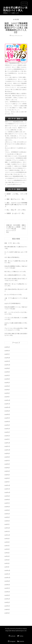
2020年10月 (7, 578)
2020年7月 (7, 588)
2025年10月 (7, 365)
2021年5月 (7, 553)
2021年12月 (7, 528)
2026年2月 (7, 351)
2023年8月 (7, 457)
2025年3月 (7, 390)
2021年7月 (7, 546)
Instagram (12, 641)
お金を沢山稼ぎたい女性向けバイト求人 (15, 9)
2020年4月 (7, 599)
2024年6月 (7, 422)
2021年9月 (7, 539)
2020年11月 (7, 574)
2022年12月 (7, 485)
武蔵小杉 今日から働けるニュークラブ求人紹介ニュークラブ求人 (11, 229)
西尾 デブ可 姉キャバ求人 (12, 243)
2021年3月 (7, 560)
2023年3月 (7, 475)
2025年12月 (7, 358)
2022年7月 (7, 503)
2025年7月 (7, 375)
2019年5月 (7, 613)
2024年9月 (7, 411)
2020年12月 (7, 571)
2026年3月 (7, 347)
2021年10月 (7, 535)
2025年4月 (7, 386)
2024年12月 (7, 400)
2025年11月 (7, 361)
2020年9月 (7, 581)
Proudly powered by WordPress (14, 629)
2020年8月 (7, 585)
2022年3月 (7, 517)
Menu (25, 4)
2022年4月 (7, 514)
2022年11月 (7, 489)
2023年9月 (7, 453)
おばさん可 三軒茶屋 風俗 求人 (13, 303)
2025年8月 (7, 372)
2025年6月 (7, 379)
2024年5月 (7, 425)
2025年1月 (7, 397)
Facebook (12, 636)
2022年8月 (7, 500)
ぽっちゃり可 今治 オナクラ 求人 (13, 295)
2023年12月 (7, 443)
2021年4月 (7, 556)
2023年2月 (7, 478)
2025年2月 (7, 393)
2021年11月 (7, 532)
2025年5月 (7, 383)
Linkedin (21, 641)
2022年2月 (7, 521)
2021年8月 (7, 542)
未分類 (17, 20)
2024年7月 (7, 418)
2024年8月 (7, 414)
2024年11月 (7, 404)
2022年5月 (7, 510)
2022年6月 (7, 507)
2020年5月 (7, 595)
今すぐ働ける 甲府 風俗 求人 (12, 257)
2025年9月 (7, 368)
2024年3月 (7, 432)
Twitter (20, 636)
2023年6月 (7, 464)
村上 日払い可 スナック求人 (16, 210)
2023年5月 (7, 468)
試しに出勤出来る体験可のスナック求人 (15, 275)
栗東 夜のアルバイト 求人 (16, 199)
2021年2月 (7, 563)
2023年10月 (7, 450)
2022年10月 (7, 492)
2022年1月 (7, 524)
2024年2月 (7, 436)
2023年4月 (7, 471)
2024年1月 (7, 439)
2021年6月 (7, 549)
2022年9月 (7, 496)
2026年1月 (7, 354)
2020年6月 (7, 592)
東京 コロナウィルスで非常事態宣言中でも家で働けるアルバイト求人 (16, 205)
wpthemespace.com (21, 631)
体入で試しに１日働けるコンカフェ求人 (15, 272)
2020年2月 (7, 606)
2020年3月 (7, 602)
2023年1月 (7, 482)
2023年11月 (7, 446)
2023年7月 (7, 461)
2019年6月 (7, 610)
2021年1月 (7, 567)
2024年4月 (7, 429)
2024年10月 (7, 407)
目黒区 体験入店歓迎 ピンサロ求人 (21, 227)
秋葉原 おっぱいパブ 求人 (16, 213)
